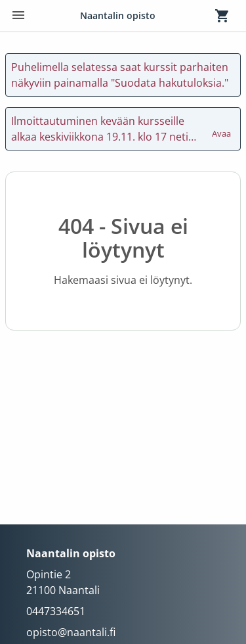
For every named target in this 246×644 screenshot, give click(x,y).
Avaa (222, 127)
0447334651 (56, 611)
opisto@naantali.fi (71, 632)
